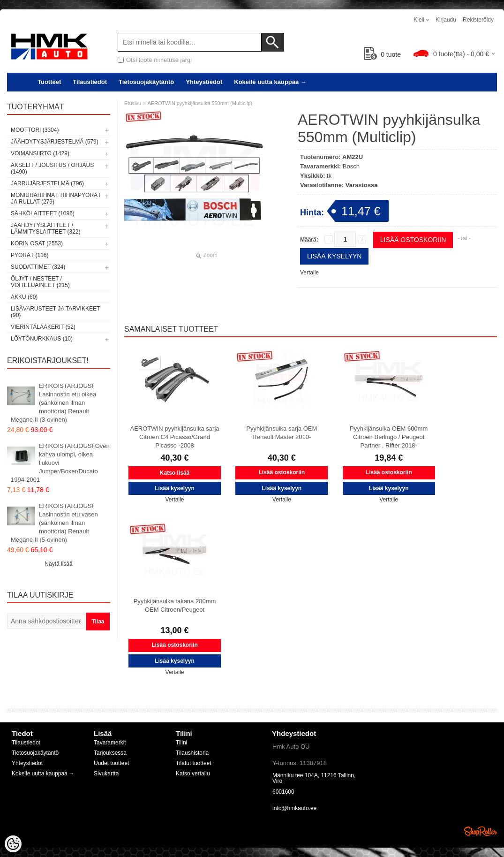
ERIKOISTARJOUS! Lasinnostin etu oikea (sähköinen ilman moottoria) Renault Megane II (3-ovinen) (53, 403)
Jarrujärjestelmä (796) (47, 183)
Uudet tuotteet (111, 763)
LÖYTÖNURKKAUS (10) (42, 339)
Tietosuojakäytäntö (146, 82)
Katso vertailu (193, 774)
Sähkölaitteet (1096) (43, 213)
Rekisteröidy (478, 20)
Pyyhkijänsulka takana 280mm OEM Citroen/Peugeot (175, 605)
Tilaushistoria (192, 753)
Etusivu (133, 103)
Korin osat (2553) (37, 243)
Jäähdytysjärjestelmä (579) (55, 142)
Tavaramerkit (110, 743)
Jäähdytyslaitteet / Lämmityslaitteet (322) (45, 228)
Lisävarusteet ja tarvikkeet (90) (55, 312)
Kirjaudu (446, 20)
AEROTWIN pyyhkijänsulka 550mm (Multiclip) (200, 103)
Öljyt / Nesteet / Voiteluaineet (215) (40, 282)
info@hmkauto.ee (294, 808)
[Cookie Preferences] (13, 844)
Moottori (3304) (35, 130)
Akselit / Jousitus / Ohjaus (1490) (52, 168)
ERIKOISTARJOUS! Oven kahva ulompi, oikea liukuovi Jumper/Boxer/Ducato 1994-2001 (60, 463)
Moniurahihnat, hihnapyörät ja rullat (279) (56, 198)
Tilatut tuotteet (194, 763)
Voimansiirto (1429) (40, 153)
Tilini (181, 743)
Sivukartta (106, 774)
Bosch (351, 166)
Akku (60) (24, 297)
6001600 (283, 792)
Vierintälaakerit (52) (43, 327)
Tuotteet (49, 82)
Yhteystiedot (204, 82)
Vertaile (309, 273)
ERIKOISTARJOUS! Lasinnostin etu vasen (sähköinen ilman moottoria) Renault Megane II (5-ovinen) (54, 523)
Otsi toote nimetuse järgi (159, 60)
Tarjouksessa (110, 753)
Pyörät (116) (30, 255)
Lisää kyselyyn (334, 256)
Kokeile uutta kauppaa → (270, 82)
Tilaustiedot (90, 82)
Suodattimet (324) (38, 267)
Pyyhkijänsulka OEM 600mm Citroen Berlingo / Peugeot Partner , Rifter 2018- (389, 437)
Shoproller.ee (481, 831)
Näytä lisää (58, 564)
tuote (382, 54)
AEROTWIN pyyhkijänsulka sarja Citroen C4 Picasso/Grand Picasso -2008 (175, 437)
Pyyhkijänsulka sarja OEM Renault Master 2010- (282, 433)
